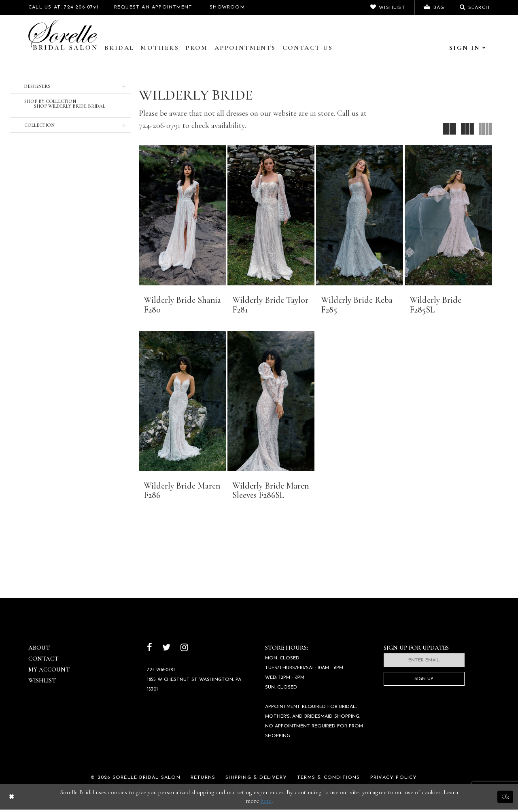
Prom (197, 48)
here (266, 803)
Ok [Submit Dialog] (505, 799)
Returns (203, 780)
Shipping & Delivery (256, 780)
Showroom (227, 7)
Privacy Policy (394, 780)
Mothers (160, 48)
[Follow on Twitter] (166, 651)
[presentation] (182, 215)
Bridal (119, 48)
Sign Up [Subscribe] (424, 682)
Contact (43, 661)
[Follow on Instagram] (184, 651)
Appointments (245, 48)
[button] (70, 86)
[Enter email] (424, 663)
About (39, 650)
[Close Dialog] (12, 799)
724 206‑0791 (161, 672)
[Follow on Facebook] (150, 651)
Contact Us (308, 48)
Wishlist (42, 683)
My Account (49, 672)
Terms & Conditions (329, 780)
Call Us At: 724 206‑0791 (63, 7)
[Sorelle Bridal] (63, 35)
